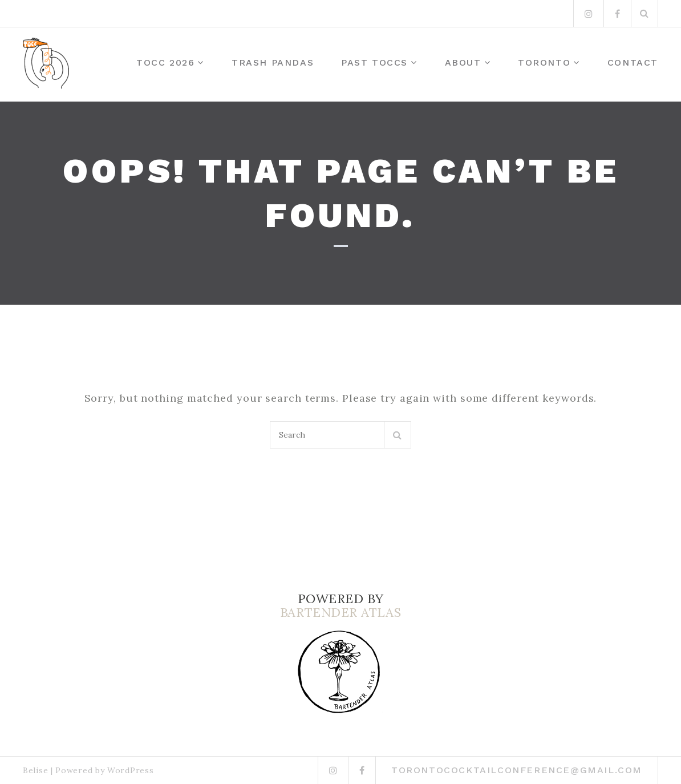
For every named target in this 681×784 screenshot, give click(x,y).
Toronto (544, 62)
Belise (35, 770)
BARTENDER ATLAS (340, 612)
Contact (633, 62)
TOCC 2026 (165, 62)
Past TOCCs (374, 62)
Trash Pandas (273, 62)
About (463, 62)
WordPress (130, 770)
